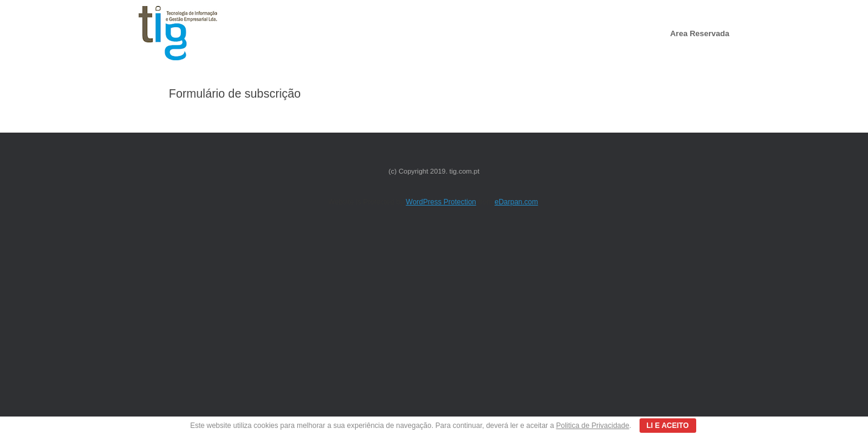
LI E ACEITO (668, 426)
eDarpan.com (516, 202)
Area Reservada (700, 33)
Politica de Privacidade (592, 426)
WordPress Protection (441, 202)
